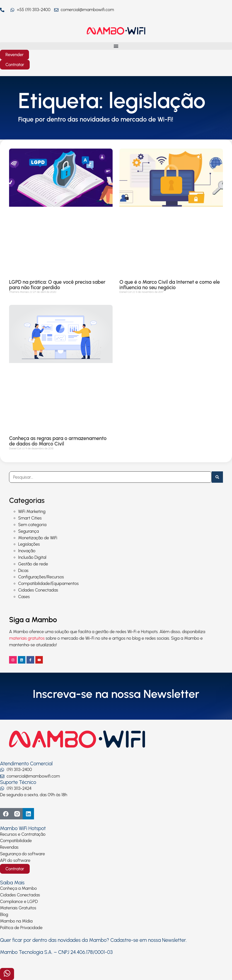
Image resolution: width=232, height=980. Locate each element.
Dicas (23, 571)
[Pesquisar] (217, 477)
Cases (24, 597)
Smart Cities (30, 518)
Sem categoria (32, 525)
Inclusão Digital (32, 557)
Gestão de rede (33, 564)
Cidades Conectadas (38, 590)
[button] (116, 46)
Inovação (27, 551)
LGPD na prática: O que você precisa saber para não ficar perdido (57, 285)
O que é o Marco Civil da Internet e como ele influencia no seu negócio (170, 285)
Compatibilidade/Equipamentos (48, 583)
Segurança (28, 531)
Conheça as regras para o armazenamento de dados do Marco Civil (58, 441)
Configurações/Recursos (41, 577)
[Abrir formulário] (7, 974)
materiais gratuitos (27, 638)
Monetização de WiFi (38, 538)
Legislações (29, 544)
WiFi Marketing (32, 511)
